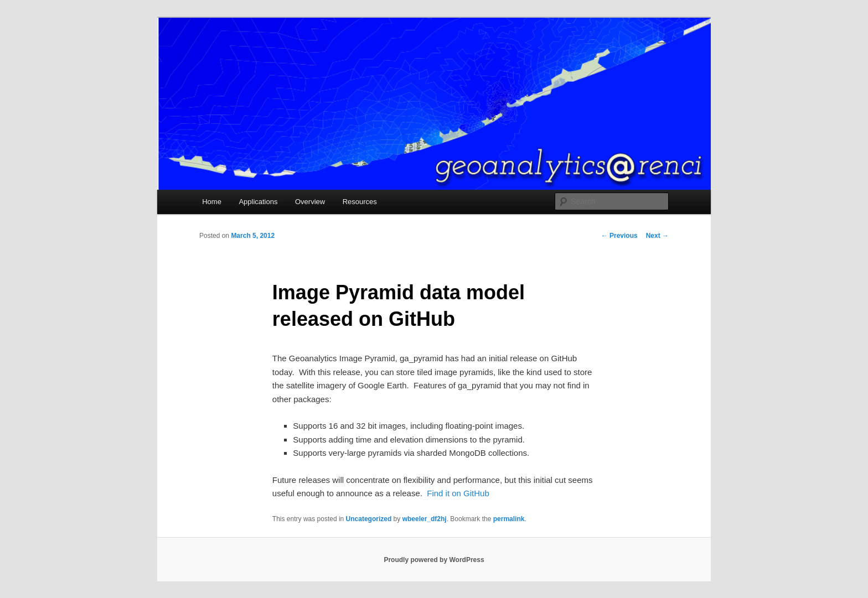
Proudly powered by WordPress (434, 560)
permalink (509, 519)
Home (212, 202)
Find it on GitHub (458, 493)
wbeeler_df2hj (425, 519)
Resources (360, 202)
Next (657, 236)
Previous (619, 236)
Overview (310, 202)
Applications (258, 202)
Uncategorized (369, 519)
